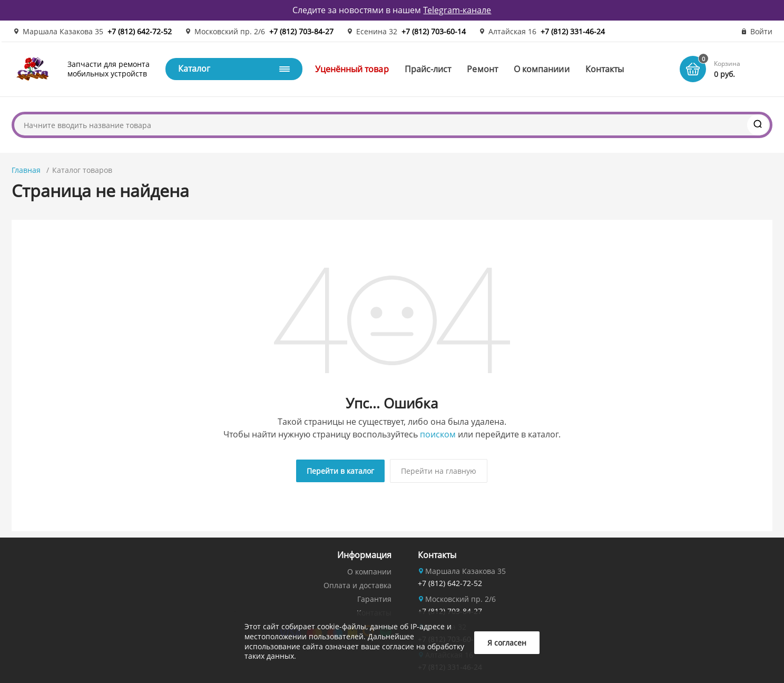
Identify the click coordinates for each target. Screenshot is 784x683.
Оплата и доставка (357, 584)
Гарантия (374, 597)
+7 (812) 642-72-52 (140, 31)
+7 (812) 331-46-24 (573, 31)
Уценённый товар (352, 69)
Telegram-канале (457, 10)
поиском (438, 434)
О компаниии (542, 69)
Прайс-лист (428, 69)
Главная (26, 170)
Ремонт (482, 69)
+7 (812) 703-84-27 (301, 31)
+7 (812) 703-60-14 (434, 31)
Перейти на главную (439, 471)
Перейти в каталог (340, 471)
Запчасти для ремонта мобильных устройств (109, 69)
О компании (369, 570)
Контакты (605, 69)
